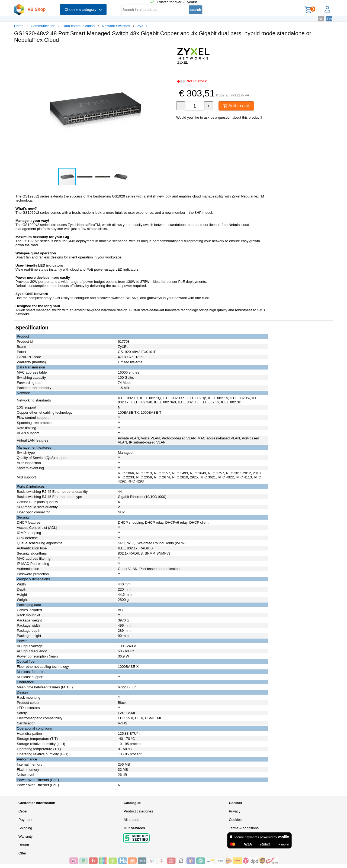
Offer (22, 853)
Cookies (235, 820)
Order (23, 811)
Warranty (25, 836)
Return (24, 845)
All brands (131, 820)
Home (19, 26)
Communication (43, 26)
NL (321, 19)
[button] (169, 53)
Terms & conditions (244, 828)
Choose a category (83, 9)
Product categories (138, 811)
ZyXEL (142, 26)
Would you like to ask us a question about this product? (219, 117)
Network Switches (116, 26)
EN (329, 19)
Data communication (79, 26)
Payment (25, 820)
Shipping (25, 828)
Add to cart (236, 106)
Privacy (235, 811)
